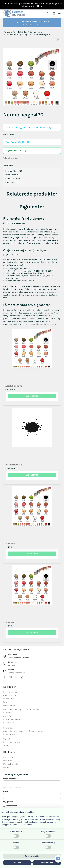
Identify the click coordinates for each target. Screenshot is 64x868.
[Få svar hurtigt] (58, 859)
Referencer (8, 728)
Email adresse (10, 779)
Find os (6, 702)
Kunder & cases (10, 735)
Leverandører (9, 705)
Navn (5, 791)
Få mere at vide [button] (32, 856)
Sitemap (7, 745)
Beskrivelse (9, 165)
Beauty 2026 (9, 723)
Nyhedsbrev (9, 699)
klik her (40, 6)
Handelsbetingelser (12, 719)
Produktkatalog (10, 692)
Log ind (6, 767)
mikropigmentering (45, 238)
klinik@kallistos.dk (16, 673)
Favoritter (8, 761)
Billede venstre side (12, 742)
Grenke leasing (10, 695)
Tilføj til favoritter (11, 158)
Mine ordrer (8, 757)
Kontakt (7, 713)
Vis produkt (32, 396)
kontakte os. (48, 313)
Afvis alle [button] (17, 862)
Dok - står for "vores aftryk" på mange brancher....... (25, 731)
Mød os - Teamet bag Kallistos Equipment (21, 709)
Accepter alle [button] (47, 862)
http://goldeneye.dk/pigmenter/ (42, 324)
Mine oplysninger (11, 764)
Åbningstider (9, 716)
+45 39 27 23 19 (15, 665)
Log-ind (7, 739)
